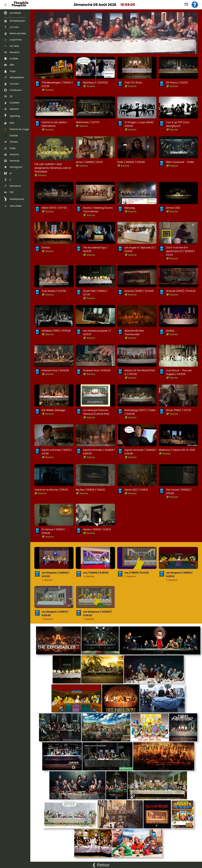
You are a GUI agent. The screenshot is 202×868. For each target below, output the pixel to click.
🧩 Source (48, 90)
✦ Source (47, 580)
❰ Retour (101, 865)
